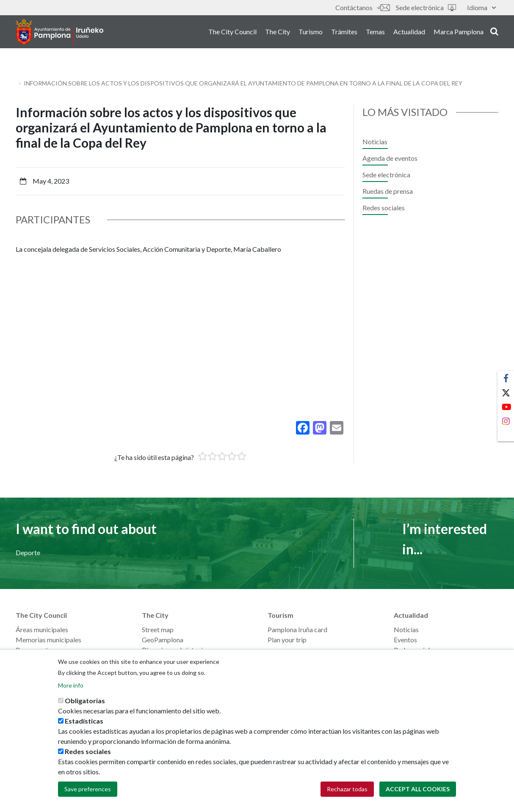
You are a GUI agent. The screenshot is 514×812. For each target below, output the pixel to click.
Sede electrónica (426, 7)
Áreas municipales (42, 629)
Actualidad (409, 33)
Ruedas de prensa (388, 191)
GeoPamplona (163, 640)
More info (71, 685)
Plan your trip (287, 640)
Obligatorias (85, 701)
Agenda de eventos (390, 158)
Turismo (311, 33)
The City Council (232, 33)
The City (278, 33)
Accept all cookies (418, 789)
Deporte (28, 552)
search (494, 33)
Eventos (405, 640)
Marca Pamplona (459, 33)
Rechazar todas (347, 789)
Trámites (344, 33)
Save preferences (88, 789)
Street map (158, 629)
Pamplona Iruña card (297, 629)
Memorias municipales (48, 640)
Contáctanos (362, 7)
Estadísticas (84, 721)
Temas (375, 33)
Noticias (375, 142)
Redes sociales (384, 208)
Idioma (481, 7)
